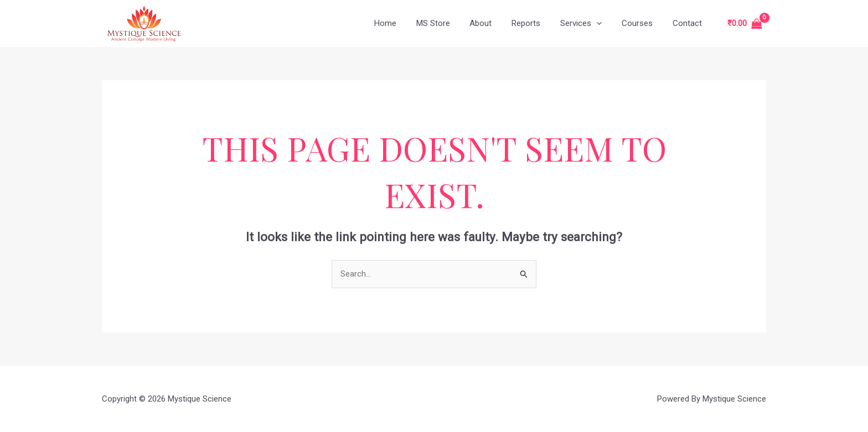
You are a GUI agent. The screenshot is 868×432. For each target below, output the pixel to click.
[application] (605, 23)
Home (406, 23)
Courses (642, 23)
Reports (538, 23)
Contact (689, 23)
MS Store (451, 23)
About (495, 23)
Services (589, 23)
